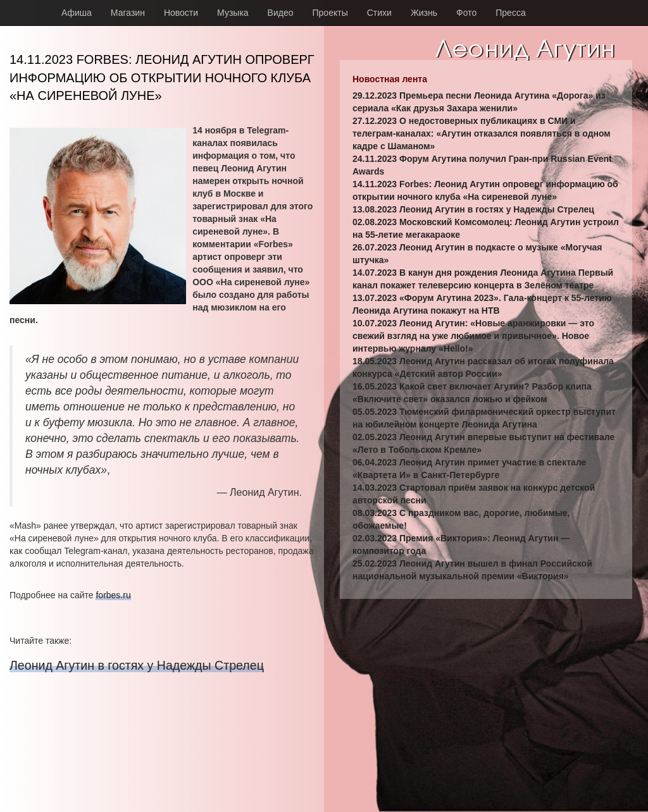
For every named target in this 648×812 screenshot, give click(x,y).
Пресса (510, 13)
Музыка (233, 13)
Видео (281, 13)
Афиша (77, 13)
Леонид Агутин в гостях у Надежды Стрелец (137, 665)
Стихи (379, 13)
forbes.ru (113, 595)
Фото (466, 13)
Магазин (128, 13)
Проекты (330, 13)
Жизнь (424, 13)
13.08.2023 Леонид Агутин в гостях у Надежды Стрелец (473, 209)
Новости (181, 13)
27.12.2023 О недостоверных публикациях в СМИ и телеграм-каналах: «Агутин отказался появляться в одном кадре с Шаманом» (482, 133)
